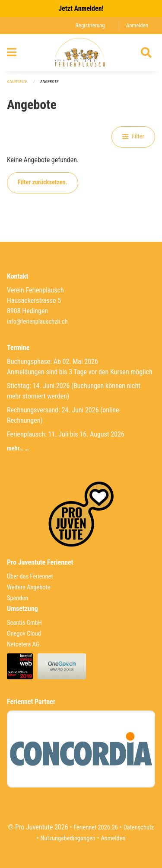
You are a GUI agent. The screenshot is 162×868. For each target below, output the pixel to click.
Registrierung (90, 25)
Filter (133, 137)
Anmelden (137, 25)
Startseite (17, 82)
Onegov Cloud (24, 634)
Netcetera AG (23, 645)
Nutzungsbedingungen (68, 838)
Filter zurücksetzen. (43, 182)
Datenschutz (139, 828)
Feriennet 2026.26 (96, 828)
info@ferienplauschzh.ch (37, 322)
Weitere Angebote (29, 587)
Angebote (49, 82)
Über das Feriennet (30, 577)
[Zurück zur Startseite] (81, 53)
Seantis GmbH (24, 623)
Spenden (17, 598)
